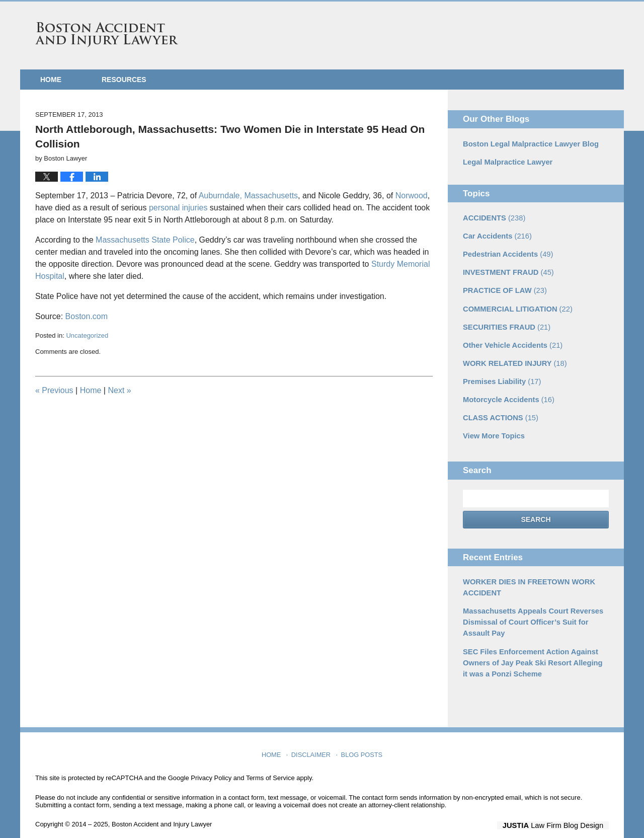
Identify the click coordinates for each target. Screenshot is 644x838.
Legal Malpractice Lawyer (506, 161)
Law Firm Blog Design (561, 812)
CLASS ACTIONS (499, 410)
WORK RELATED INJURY (512, 357)
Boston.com (87, 316)
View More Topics (492, 428)
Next (119, 390)
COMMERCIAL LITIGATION (515, 304)
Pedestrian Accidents (506, 252)
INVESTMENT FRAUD (506, 269)
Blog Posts (361, 739)
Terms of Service (270, 765)
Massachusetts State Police (145, 240)
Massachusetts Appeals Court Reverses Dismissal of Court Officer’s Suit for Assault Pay (530, 612)
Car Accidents (496, 234)
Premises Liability (500, 375)
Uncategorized (87, 335)
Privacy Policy (211, 765)
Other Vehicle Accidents (510, 340)
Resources (124, 80)
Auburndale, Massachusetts (248, 196)
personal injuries (179, 208)
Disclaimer (312, 739)
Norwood (412, 196)
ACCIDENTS (493, 216)
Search (536, 511)
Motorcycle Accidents (506, 393)
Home (51, 80)
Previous (54, 390)
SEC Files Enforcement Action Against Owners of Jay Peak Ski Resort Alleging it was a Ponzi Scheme (532, 651)
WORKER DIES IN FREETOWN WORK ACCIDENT (526, 579)
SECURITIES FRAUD (505, 322)
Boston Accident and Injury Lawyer (107, 35)
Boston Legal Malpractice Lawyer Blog (528, 143)
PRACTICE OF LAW (503, 287)
